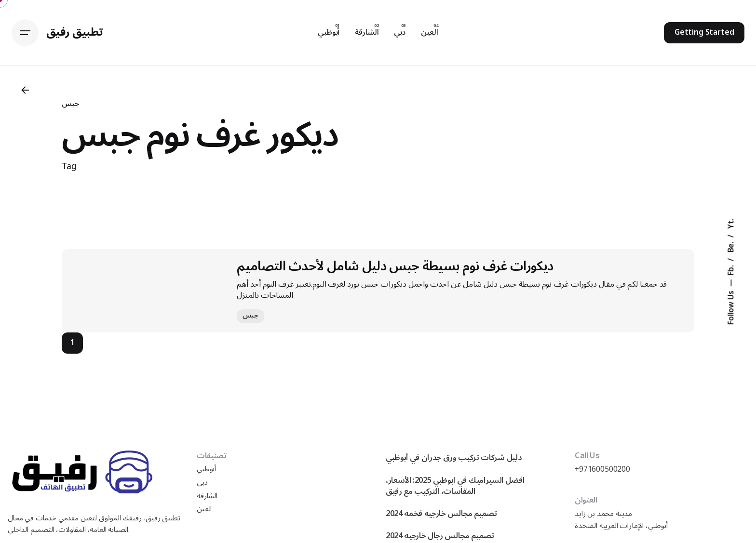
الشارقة (207, 496)
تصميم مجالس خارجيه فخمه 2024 (441, 513)
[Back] (25, 90)
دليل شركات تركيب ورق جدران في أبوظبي (454, 457)
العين (204, 509)
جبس (70, 104)
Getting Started (704, 32)
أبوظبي (206, 469)
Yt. (731, 224)
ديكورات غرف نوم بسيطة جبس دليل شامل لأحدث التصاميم (395, 266)
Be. (731, 246)
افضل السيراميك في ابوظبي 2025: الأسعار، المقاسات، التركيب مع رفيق (455, 486)
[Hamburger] (25, 33)
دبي (202, 483)
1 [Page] (73, 343)
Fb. (731, 269)
